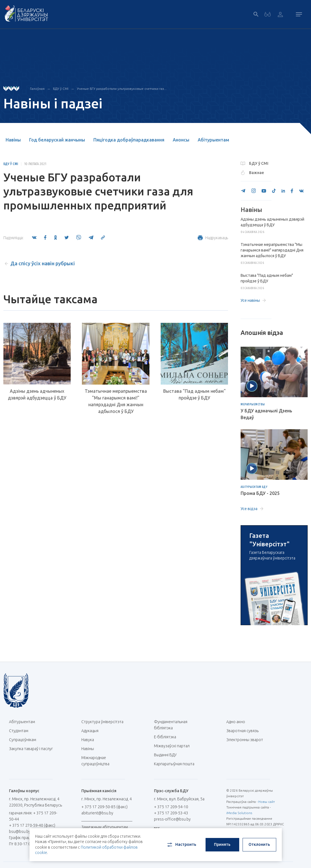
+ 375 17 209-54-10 (171, 807)
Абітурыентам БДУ (254, 487)
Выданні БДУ (165, 755)
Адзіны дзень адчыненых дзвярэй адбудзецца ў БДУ (37, 394)
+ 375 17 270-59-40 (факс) (32, 825)
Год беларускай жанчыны (57, 140)
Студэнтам (19, 731)
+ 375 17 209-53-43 (171, 813)
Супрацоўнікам (23, 740)
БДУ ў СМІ (61, 89)
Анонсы (181, 140)
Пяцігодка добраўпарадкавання (129, 140)
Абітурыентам (213, 140)
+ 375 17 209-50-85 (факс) (104, 807)
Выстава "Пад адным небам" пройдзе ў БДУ (194, 394)
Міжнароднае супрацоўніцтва (98, 761)
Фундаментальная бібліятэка (171, 725)
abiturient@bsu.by (97, 813)
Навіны (13, 140)
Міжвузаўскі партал (174, 746)
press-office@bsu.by (172, 819)
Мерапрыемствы (253, 405)
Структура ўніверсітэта (102, 722)
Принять (222, 844)
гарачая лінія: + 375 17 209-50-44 (33, 816)
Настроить (181, 845)
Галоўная (37, 89)
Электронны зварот (245, 740)
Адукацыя (90, 731)
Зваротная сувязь (242, 731)
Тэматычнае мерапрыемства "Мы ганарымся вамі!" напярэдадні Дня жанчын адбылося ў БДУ (116, 401)
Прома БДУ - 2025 (260, 493)
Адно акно (236, 722)
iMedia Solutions (239, 813)
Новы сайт (267, 802)
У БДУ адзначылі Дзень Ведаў (266, 414)
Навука (90, 740)
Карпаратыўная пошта (176, 764)
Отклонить (259, 844)
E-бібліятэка (167, 737)
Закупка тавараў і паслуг (31, 749)
